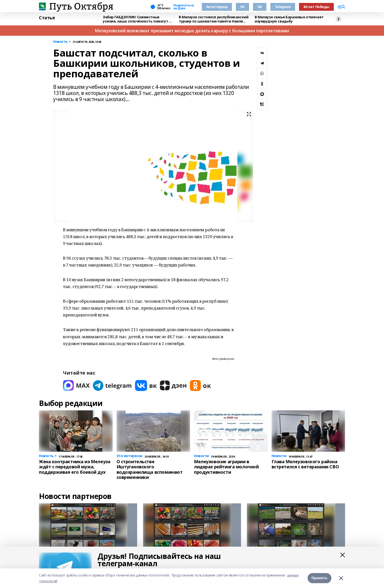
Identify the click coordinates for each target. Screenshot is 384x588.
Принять (319, 578)
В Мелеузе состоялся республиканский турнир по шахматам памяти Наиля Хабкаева (214, 19)
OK (260, 7)
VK (242, 7)
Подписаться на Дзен (184, 7)
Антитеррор (217, 7)
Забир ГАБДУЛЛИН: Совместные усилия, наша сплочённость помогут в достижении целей (137, 19)
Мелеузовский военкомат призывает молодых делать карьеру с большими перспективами (192, 31)
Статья (47, 18)
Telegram (283, 7)
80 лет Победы (316, 7)
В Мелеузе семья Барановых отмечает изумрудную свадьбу (289, 19)
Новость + (62, 42)
